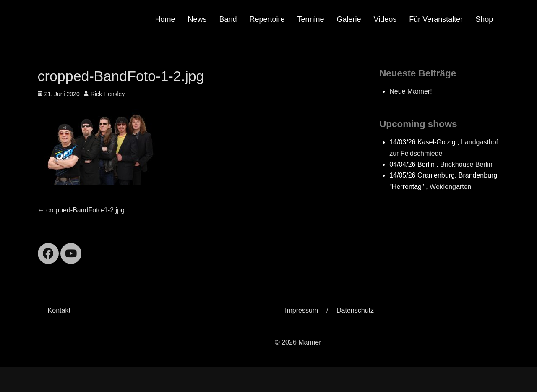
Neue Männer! (411, 91)
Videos (385, 19)
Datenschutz (355, 310)
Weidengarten (450, 187)
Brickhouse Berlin (466, 164)
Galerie (349, 19)
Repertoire (267, 19)
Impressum (301, 310)
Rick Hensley (108, 94)
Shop (484, 19)
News (197, 19)
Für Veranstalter (436, 19)
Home (165, 19)
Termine (311, 19)
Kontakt (59, 310)
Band (228, 19)
